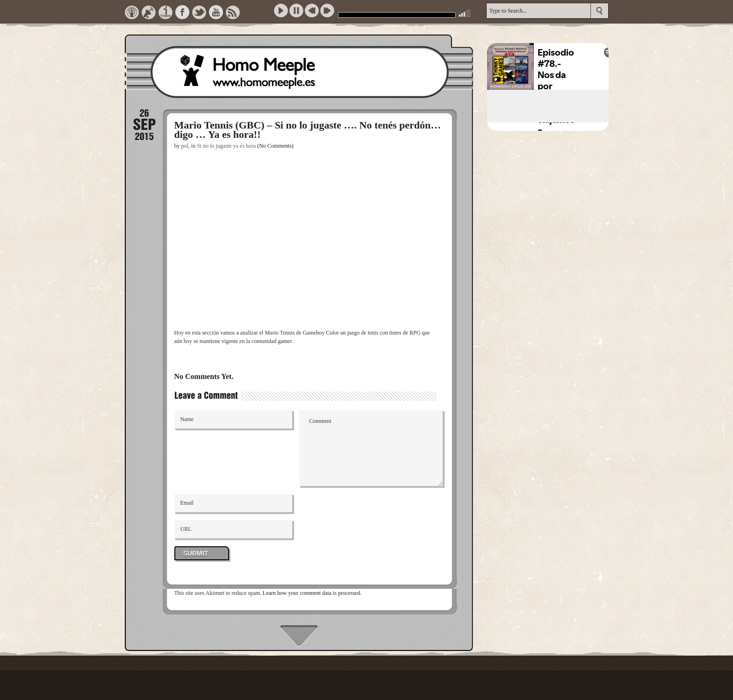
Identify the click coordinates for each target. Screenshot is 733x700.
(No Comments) (275, 146)
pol (185, 146)
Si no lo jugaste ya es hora (226, 146)
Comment (371, 448)
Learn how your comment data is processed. (312, 593)
